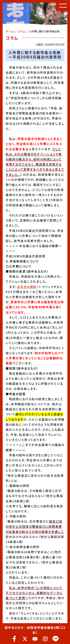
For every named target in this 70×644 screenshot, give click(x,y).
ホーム (10, 31)
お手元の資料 (27, 287)
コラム (21, 31)
